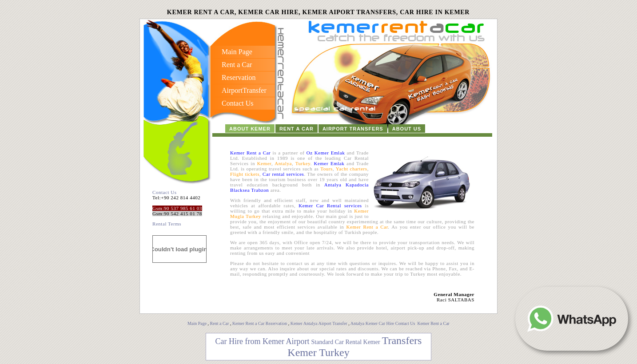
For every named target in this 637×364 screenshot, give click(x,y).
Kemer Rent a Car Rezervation (260, 323)
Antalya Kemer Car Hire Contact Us (383, 323)
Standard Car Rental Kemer (346, 342)
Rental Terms (167, 224)
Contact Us (165, 192)
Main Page (197, 323)
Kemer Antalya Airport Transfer (320, 323)
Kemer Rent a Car (433, 323)
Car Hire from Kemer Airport (263, 341)
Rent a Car (220, 323)
